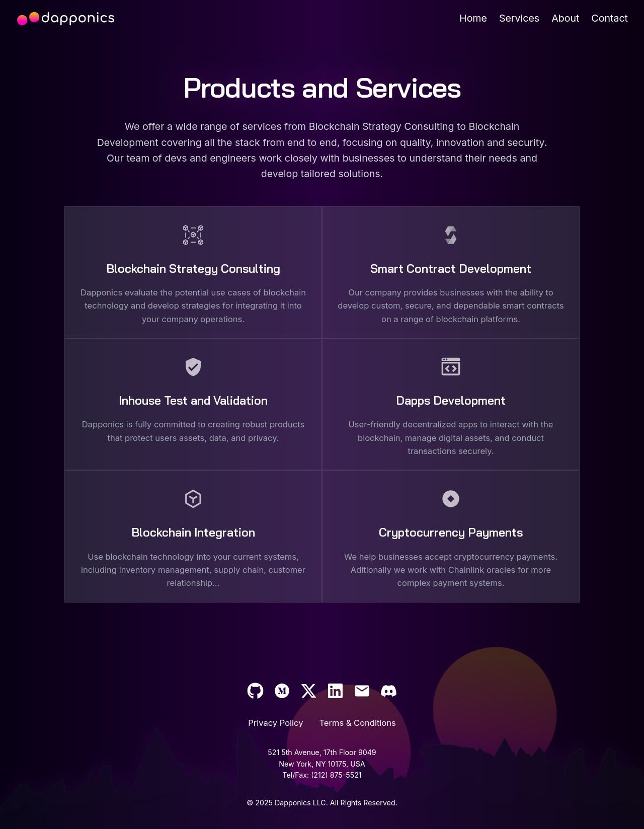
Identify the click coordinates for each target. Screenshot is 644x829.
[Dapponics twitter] (309, 691)
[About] (565, 18)
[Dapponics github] (255, 691)
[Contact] (610, 18)
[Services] (519, 18)
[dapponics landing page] (65, 19)
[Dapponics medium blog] (282, 691)
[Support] (335, 691)
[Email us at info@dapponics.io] (362, 691)
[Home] (473, 18)
